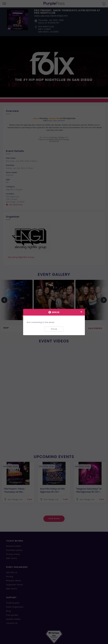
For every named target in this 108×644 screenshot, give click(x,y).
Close (54, 329)
